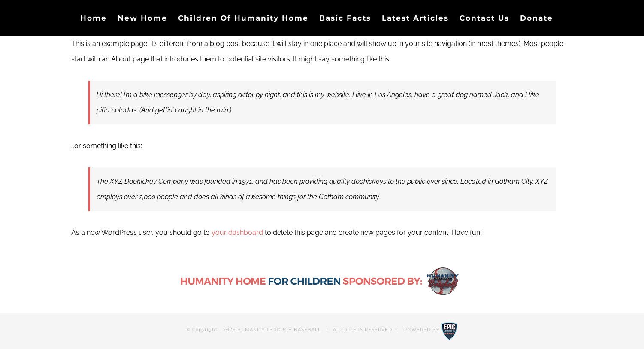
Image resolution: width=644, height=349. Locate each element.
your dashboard (237, 232)
